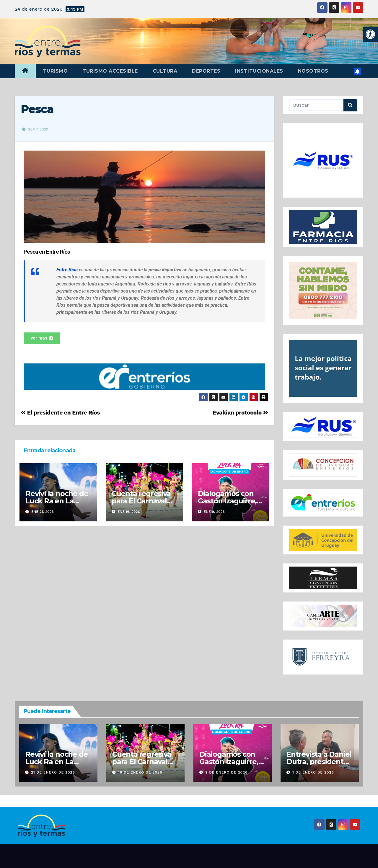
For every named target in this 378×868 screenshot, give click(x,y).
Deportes (206, 71)
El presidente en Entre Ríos (60, 413)
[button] (370, 34)
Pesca (37, 109)
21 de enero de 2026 (53, 772)
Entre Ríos (67, 270)
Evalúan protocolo (241, 413)
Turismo (56, 71)
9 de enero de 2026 (227, 772)
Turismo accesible (110, 71)
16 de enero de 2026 (140, 772)
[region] (323, 160)
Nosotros (313, 71)
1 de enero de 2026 (313, 772)
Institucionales (259, 71)
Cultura (165, 71)
